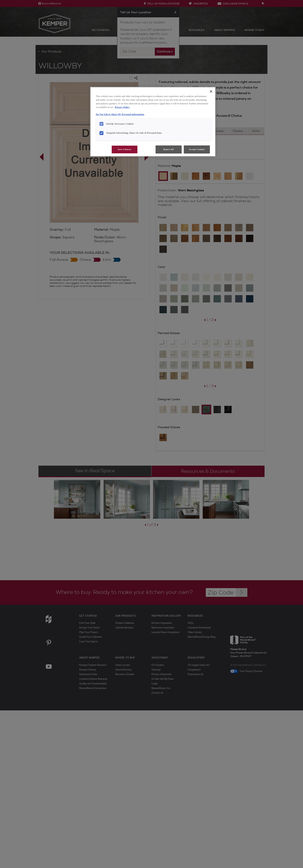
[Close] (211, 91)
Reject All (168, 149)
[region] (153, 122)
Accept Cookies (197, 149)
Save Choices (124, 149)
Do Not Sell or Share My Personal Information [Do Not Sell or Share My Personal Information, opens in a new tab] (120, 114)
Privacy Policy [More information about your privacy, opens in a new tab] (122, 107)
